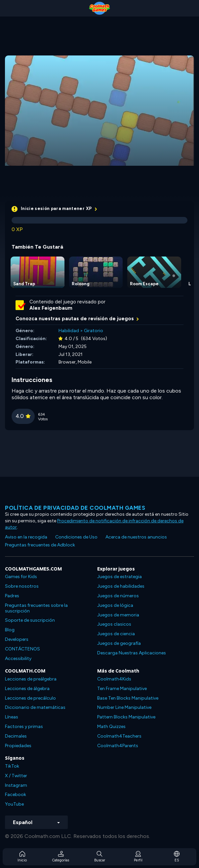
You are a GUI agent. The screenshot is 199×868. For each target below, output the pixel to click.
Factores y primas (24, 727)
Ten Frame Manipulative (122, 689)
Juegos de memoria (118, 615)
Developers (17, 639)
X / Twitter (16, 776)
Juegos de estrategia (119, 577)
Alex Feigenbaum (51, 308)
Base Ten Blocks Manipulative (128, 698)
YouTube (14, 804)
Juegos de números (118, 596)
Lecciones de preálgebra (31, 679)
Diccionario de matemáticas (35, 707)
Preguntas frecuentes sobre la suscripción (36, 608)
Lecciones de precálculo (30, 698)
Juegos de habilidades (121, 586)
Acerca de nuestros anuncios (136, 537)
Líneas (12, 717)
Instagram (16, 785)
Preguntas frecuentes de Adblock (40, 545)
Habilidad (69, 331)
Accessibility (18, 659)
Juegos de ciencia (116, 634)
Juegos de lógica (115, 605)
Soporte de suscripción (30, 620)
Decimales (16, 736)
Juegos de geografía (119, 643)
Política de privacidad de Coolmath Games (75, 508)
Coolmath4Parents (118, 746)
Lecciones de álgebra (27, 689)
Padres (12, 596)
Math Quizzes (111, 727)
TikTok (12, 766)
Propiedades (18, 746)
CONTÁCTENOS (22, 649)
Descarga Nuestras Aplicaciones (132, 653)
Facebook (16, 795)
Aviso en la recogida (26, 537)
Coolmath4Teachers (119, 736)
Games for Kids (21, 577)
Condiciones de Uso (76, 537)
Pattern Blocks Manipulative (126, 717)
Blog (10, 630)
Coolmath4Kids (114, 679)
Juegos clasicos (114, 624)
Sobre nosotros (22, 586)
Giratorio (94, 331)
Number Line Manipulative (124, 707)
